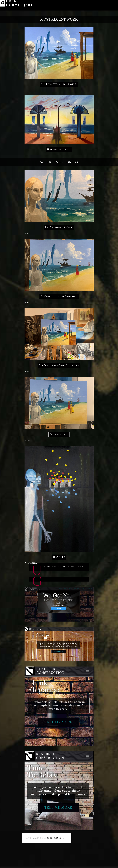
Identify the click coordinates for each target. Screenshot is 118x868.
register (40, 838)
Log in (29, 838)
